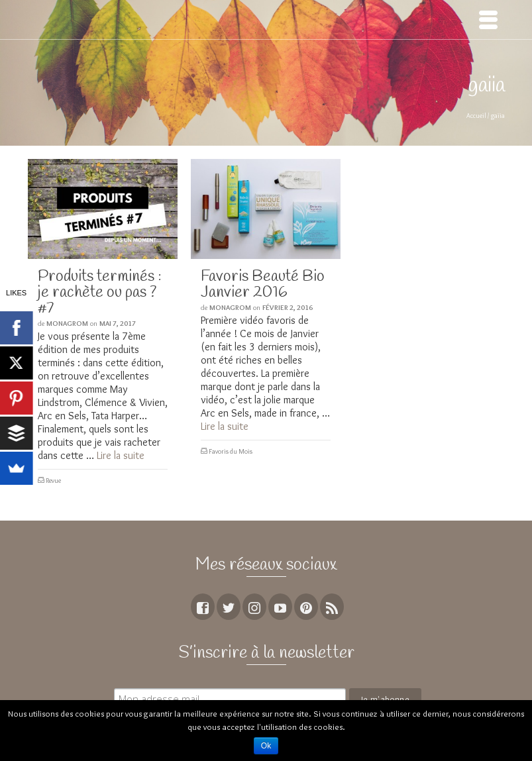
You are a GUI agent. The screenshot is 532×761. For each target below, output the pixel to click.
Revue (53, 481)
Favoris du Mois (231, 451)
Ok (266, 746)
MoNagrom (67, 323)
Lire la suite (121, 455)
